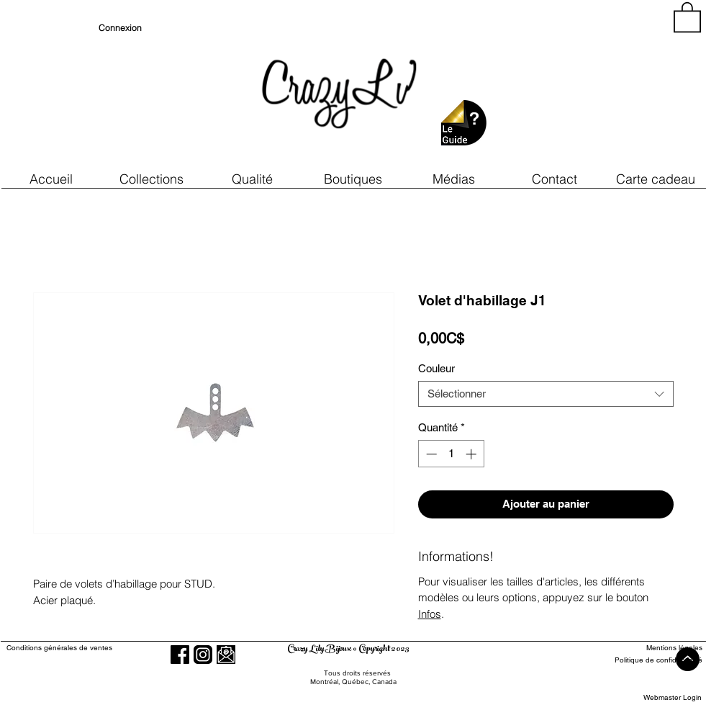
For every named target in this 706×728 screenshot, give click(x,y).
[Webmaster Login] (673, 697)
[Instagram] (203, 655)
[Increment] (472, 454)
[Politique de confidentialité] (650, 660)
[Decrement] (430, 454)
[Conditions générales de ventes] (100, 648)
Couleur (436, 368)
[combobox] (546, 394)
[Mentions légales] (650, 648)
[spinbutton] (451, 454)
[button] (253, 179)
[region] (572, 86)
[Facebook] (180, 655)
